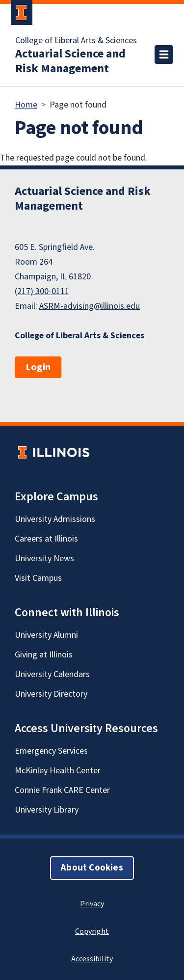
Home (26, 105)
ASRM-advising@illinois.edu (90, 306)
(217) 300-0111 (42, 291)
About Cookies (92, 868)
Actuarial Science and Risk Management (70, 61)
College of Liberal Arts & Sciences (76, 41)
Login (38, 367)
